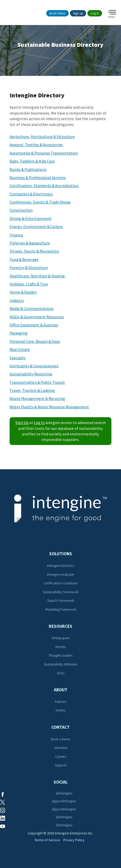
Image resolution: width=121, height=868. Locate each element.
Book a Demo (61, 739)
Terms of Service (47, 840)
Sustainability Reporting (31, 374)
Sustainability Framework (61, 592)
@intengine (64, 793)
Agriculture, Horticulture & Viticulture (42, 137)
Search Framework (61, 600)
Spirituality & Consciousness (34, 366)
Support (61, 765)
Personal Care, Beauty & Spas (35, 341)
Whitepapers (61, 638)
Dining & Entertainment (31, 218)
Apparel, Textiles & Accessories (36, 145)
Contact (60, 727)
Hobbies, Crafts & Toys (29, 284)
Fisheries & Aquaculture (30, 243)
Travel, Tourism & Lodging (32, 390)
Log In (39, 422)
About (61, 690)
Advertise (61, 748)
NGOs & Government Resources (37, 317)
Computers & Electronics (31, 194)
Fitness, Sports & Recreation (34, 251)
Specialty (18, 358)
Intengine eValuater (61, 574)
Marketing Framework (61, 609)
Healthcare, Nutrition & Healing (37, 276)
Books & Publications (28, 169)
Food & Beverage (24, 259)
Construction (21, 210)
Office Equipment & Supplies (34, 325)
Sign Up (22, 422)
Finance (16, 235)
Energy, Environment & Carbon (36, 227)
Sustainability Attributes (61, 664)
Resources (60, 626)
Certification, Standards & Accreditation (44, 186)
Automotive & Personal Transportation (44, 153)
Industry (17, 300)
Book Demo (57, 13)
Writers (60, 710)
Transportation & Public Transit (37, 382)
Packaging (19, 333)
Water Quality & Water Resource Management (49, 407)
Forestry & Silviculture (29, 268)
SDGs (60, 673)
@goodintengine (64, 801)
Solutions (61, 554)
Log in (95, 13)
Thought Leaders (60, 655)
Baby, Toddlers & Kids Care (32, 161)
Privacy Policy (74, 840)
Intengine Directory (61, 566)
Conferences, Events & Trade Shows (40, 202)
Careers (60, 756)
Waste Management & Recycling (37, 398)
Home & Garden (23, 292)
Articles (60, 647)
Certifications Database (60, 583)
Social (61, 782)
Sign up (78, 13)
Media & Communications (32, 308)
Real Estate (20, 349)
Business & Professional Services (38, 177)
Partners (61, 702)
